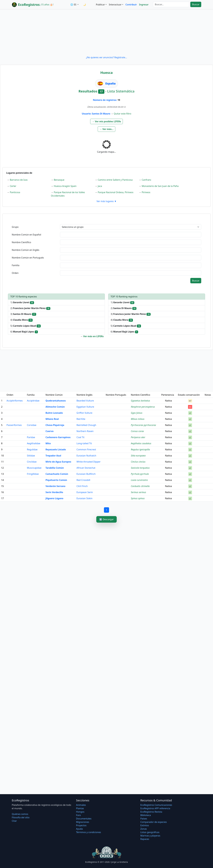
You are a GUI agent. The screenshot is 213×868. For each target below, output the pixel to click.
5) (26, 326)
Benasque (59, 180)
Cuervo (50, 431)
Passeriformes (14, 425)
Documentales (84, 819)
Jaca (100, 186)
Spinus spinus (138, 498)
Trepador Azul (53, 456)
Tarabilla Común (55, 468)
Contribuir (131, 5)
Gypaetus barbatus (140, 401)
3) (23, 314)
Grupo (15, 227)
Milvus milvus (138, 419)
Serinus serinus (138, 492)
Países (144, 819)
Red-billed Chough (86, 425)
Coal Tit (81, 437)
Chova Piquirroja (55, 425)
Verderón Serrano (55, 486)
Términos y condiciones (88, 832)
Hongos (80, 812)
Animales (81, 805)
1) (22, 302)
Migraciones (83, 822)
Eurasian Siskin (85, 498)
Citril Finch (82, 486)
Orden (15, 273)
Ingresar (144, 5)
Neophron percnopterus (143, 407)
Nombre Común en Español (26, 235)
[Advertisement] (106, 32)
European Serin (85, 492)
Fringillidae (33, 474)
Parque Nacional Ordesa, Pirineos (116, 192)
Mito (48, 443)
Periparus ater (138, 437)
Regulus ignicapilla (140, 449)
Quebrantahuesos (56, 401)
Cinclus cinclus (138, 462)
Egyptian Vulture (85, 407)
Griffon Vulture (85, 413)
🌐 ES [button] (74, 5)
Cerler (13, 186)
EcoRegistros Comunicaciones (156, 805)
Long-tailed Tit (84, 443)
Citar (14, 821)
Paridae (31, 437)
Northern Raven (85, 431)
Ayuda (79, 829)
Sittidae (31, 456)
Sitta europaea (138, 456)
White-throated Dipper (89, 462)
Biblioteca (146, 815)
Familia (16, 265)
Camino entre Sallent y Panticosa (115, 180)
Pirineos (146, 192)
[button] (107, 121)
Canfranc (146, 180)
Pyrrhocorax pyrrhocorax (143, 425)
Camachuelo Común (57, 474)
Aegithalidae (34, 443)
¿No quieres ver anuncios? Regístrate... (106, 57)
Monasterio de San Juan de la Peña (160, 186)
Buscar (196, 4)
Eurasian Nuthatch (86, 456)
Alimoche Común (55, 407)
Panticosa (15, 192)
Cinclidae (32, 462)
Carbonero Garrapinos (58, 437)
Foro (78, 815)
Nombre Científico (21, 242)
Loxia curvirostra (139, 480)
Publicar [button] (100, 5)
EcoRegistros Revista (151, 812)
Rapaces (145, 839)
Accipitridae (33, 401)
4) (21, 320)
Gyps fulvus (137, 413)
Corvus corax (137, 431)
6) (24, 332)
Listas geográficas (150, 832)
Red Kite (81, 419)
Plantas (80, 808)
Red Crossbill (83, 480)
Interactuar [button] (115, 5)
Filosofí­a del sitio (21, 817)
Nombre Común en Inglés (26, 250)
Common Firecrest (86, 449)
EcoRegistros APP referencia (155, 808)
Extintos (145, 825)
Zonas (144, 829)
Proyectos (81, 825)
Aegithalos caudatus (141, 443)
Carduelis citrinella (140, 486)
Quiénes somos (20, 814)
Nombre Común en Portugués (28, 258)
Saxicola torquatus (140, 468)
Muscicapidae (34, 468)
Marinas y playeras (150, 836)
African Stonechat (86, 468)
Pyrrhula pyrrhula (140, 474)
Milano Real (52, 419)
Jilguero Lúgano (54, 498)
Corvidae (32, 425)
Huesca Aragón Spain (65, 186)
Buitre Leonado (54, 413)
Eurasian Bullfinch (86, 474)
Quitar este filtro (122, 114)
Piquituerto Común (56, 480)
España (111, 83)
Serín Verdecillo (54, 492)
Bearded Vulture (85, 401)
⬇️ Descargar (106, 519)
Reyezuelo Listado (56, 449)
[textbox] (131, 235)
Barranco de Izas (19, 180)
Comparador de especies (154, 822)
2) (30, 308)
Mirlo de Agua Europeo (58, 462)
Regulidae (32, 449)
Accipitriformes (15, 401)
